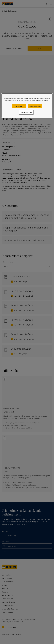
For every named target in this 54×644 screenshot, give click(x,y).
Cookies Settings (26, 112)
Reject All (19, 106)
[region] (27, 106)
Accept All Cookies (35, 106)
